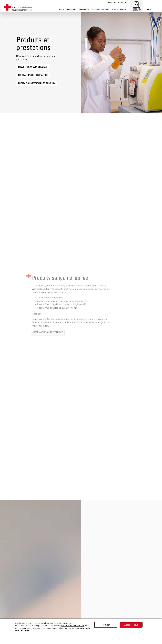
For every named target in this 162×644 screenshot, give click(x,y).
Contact (122, 3)
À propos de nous (119, 10)
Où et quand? (84, 10)
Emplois (112, 3)
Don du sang (71, 10)
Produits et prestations (100, 10)
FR (148, 10)
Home (62, 10)
